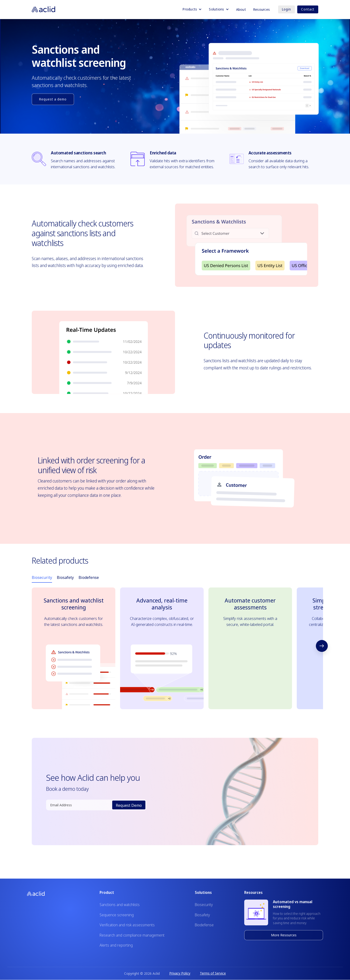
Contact (308, 9)
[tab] (42, 578)
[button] (192, 9)
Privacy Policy (180, 973)
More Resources (284, 935)
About (241, 9)
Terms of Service (213, 973)
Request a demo (53, 99)
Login (286, 9)
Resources (261, 9)
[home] (43, 9)
